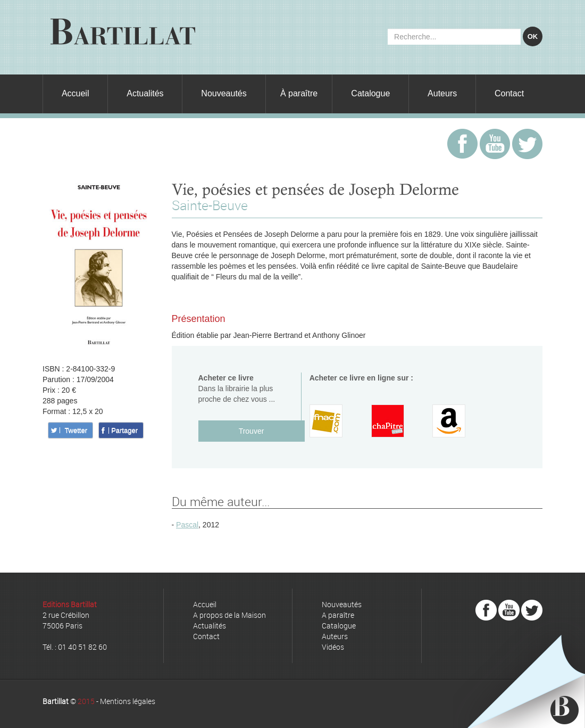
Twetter (76, 430)
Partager (124, 430)
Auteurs (442, 93)
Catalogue (370, 93)
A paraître (338, 615)
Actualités (145, 93)
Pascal (187, 525)
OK (533, 36)
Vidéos (333, 647)
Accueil (76, 93)
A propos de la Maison (229, 615)
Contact (509, 93)
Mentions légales (128, 701)
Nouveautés (224, 93)
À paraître (299, 93)
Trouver (252, 431)
